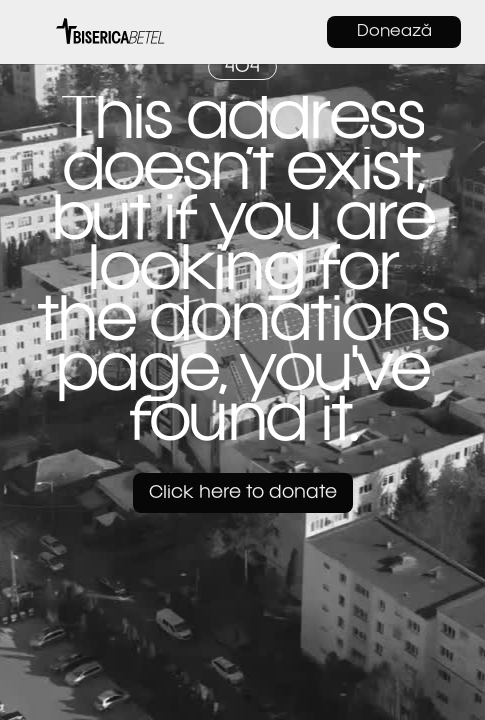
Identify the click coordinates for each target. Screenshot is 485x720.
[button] (34, 32)
